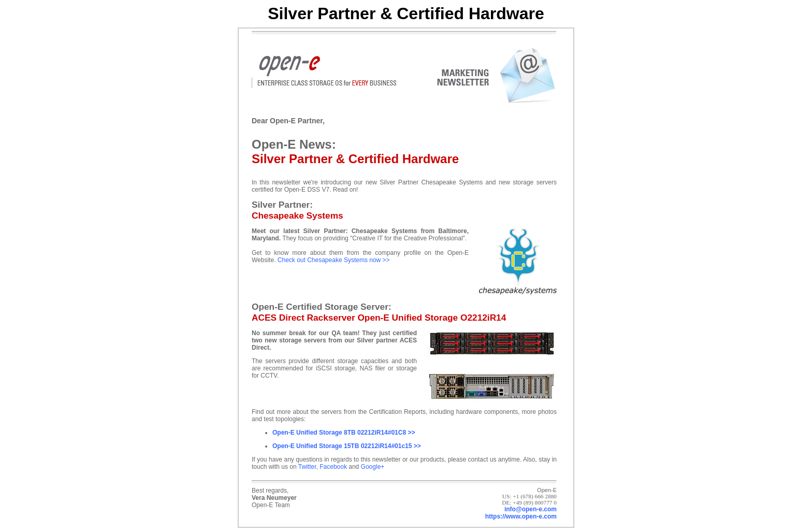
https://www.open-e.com (521, 516)
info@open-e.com (531, 509)
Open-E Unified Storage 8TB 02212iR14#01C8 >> (344, 433)
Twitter (307, 467)
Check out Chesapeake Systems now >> (334, 260)
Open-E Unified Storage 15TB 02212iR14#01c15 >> (347, 446)
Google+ (373, 467)
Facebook (333, 467)
